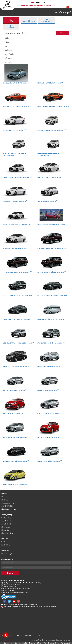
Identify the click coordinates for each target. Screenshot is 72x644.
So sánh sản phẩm (7, 521)
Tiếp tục (62, 33)
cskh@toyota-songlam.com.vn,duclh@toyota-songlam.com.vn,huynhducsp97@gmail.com (29, 607)
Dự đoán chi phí (6, 524)
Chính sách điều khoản (17, 636)
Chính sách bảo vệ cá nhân (33, 636)
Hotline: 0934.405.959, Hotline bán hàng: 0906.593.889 (36, 5)
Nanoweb (68, 640)
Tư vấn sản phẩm (6, 542)
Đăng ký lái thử (6, 530)
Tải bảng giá (66, 643)
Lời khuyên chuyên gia (8, 554)
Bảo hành (4, 497)
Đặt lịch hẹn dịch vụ (7, 533)
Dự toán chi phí (21, 643)
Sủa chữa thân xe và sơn (9, 509)
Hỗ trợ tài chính (6, 527)
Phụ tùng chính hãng (8, 503)
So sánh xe (8, 643)
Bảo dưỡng (5, 500)
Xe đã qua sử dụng (7, 518)
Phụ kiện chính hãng (7, 506)
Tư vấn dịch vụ (6, 545)
